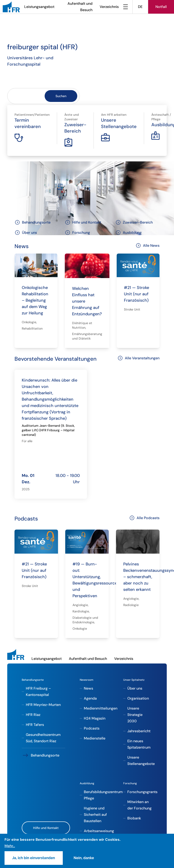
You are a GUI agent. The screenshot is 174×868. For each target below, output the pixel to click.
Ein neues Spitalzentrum (139, 744)
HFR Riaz (33, 715)
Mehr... (10, 846)
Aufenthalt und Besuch (88, 659)
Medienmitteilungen (101, 708)
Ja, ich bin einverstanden (34, 858)
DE (140, 7)
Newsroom (87, 680)
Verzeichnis (109, 7)
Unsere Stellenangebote (141, 761)
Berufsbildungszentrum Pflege (103, 795)
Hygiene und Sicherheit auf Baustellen (95, 815)
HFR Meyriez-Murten (43, 705)
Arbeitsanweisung (99, 831)
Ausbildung (87, 783)
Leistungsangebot (39, 7)
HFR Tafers (35, 725)
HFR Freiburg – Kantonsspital (38, 692)
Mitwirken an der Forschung (139, 805)
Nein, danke (84, 858)
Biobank (134, 818)
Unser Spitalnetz (134, 680)
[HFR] (11, 7)
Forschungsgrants (142, 792)
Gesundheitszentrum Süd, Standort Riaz (43, 738)
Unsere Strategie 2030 (135, 715)
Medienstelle (95, 738)
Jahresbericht (139, 731)
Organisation (138, 698)
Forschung (130, 783)
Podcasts (92, 728)
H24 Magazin (95, 718)
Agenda (90, 698)
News (88, 688)
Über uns (135, 688)
